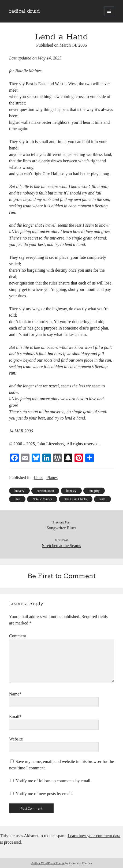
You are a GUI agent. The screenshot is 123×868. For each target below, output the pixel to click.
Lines (39, 478)
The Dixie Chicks (76, 499)
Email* (15, 717)
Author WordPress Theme (48, 863)
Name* (15, 694)
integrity (94, 491)
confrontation (45, 491)
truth (102, 499)
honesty (71, 491)
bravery (19, 491)
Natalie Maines (42, 499)
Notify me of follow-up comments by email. (53, 781)
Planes (52, 478)
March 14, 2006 (73, 45)
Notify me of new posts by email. (44, 794)
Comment (18, 636)
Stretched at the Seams (61, 546)
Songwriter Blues (62, 528)
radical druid (24, 11)
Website (16, 739)
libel (17, 499)
